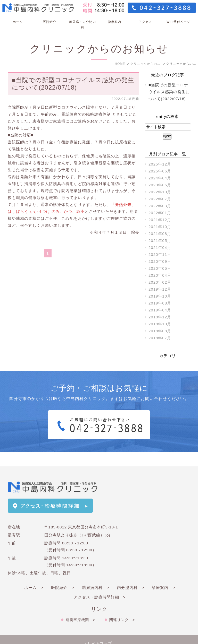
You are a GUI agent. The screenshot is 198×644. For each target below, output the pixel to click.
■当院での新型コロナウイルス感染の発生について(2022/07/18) (73, 84)
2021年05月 (160, 241)
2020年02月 (160, 282)
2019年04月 (160, 310)
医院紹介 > (63, 573)
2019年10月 (160, 296)
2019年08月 (160, 303)
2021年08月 (160, 234)
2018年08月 (160, 331)
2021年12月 (160, 220)
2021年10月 (160, 227)
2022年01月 (160, 213)
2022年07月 (160, 199)
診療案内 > (163, 573)
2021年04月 (160, 247)
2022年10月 (160, 192)
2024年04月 (160, 178)
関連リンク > (122, 605)
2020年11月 (160, 254)
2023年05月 (160, 185)
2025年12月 (160, 164)
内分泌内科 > (131, 573)
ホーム (18, 22)
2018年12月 (160, 317)
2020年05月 (160, 268)
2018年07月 (160, 338)
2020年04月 (160, 275)
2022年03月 (160, 206)
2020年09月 (160, 261)
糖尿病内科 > (96, 573)
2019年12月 (160, 289)
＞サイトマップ (98, 629)
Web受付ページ (178, 22)
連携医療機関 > (80, 605)
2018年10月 (160, 324)
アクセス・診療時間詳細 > (100, 583)
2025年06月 (160, 171)
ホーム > (34, 573)
